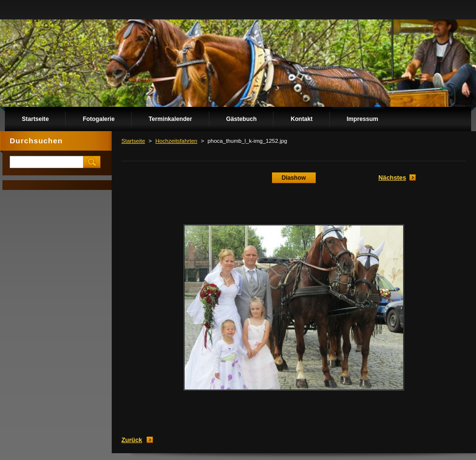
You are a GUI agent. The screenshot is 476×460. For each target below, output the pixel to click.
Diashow (294, 178)
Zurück (132, 440)
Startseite (133, 141)
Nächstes (392, 178)
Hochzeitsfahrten (176, 141)
